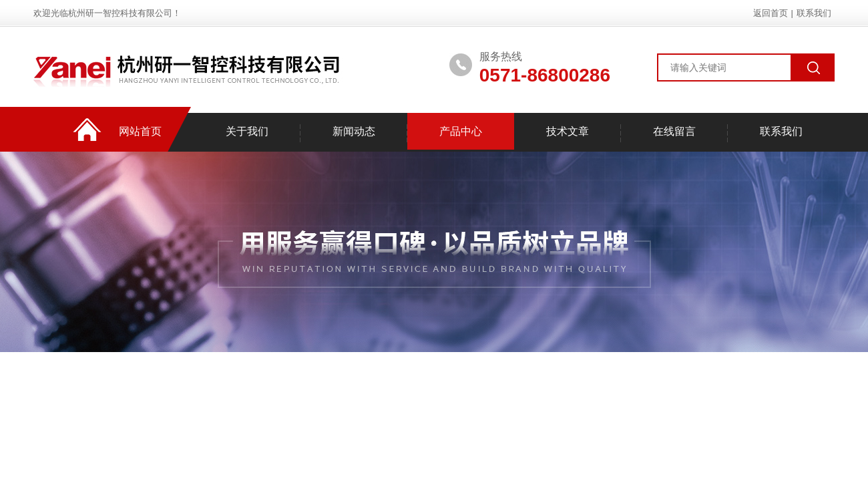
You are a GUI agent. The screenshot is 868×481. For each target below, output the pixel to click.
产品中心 (461, 131)
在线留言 (674, 131)
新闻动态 (354, 131)
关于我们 (247, 131)
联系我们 (814, 13)
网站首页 (140, 131)
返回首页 (771, 13)
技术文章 (568, 131)
